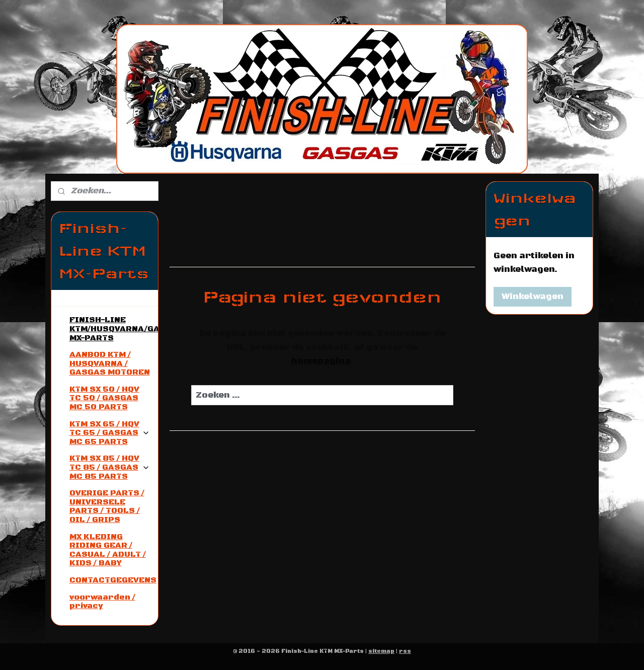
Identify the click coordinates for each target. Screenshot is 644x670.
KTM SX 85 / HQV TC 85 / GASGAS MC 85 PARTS (110, 467)
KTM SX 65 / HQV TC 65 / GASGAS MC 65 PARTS (110, 433)
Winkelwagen (533, 296)
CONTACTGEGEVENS (113, 580)
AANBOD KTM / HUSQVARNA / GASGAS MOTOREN (110, 363)
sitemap (381, 651)
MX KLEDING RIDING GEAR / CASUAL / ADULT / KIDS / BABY (108, 550)
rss (405, 651)
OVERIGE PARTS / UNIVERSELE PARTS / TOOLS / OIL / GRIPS (107, 506)
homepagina (320, 361)
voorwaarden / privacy (102, 602)
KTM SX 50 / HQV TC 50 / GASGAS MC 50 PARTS (104, 398)
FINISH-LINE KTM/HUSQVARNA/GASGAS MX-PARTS (114, 328)
